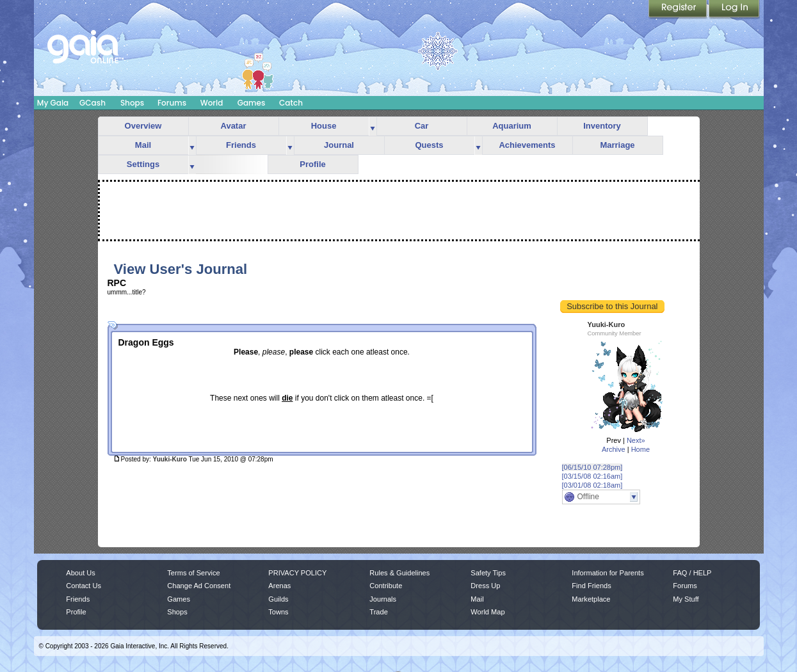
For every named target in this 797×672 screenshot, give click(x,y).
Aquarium (512, 126)
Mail (143, 145)
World (212, 103)
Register (679, 10)
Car (422, 126)
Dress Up (485, 586)
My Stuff (686, 599)
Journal (339, 145)
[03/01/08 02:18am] (592, 485)
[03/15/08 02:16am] (592, 476)
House (324, 126)
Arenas (279, 586)
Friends (241, 145)
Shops (132, 103)
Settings (143, 164)
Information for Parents (608, 573)
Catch (291, 103)
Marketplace (591, 599)
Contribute (386, 586)
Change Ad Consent (199, 586)
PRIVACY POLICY (297, 573)
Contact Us (84, 586)
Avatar (234, 126)
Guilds (278, 599)
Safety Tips (488, 573)
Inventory (602, 126)
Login (734, 10)
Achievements (527, 145)
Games (252, 103)
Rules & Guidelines (399, 573)
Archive (614, 449)
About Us (80, 573)
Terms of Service (193, 573)
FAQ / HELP (692, 573)
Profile (312, 164)
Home (640, 449)
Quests (429, 145)
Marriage (617, 145)
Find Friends (591, 586)
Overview (143, 126)
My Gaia (53, 103)
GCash (93, 103)
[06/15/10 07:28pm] (592, 467)
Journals (383, 599)
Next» (636, 440)
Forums (172, 103)
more (373, 126)
